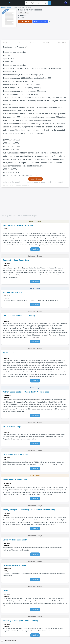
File (5, 42)
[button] (3, 2)
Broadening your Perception (23, 7)
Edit (18, 42)
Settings (46, 42)
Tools (31, 42)
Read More (35, 249)
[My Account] (67, 3)
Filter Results (63, 42)
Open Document (25, 21)
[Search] (49, 3)
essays (9, 7)
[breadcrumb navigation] (35, 7)
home (3, 7)
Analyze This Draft (40, 21)
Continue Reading (35, 179)
